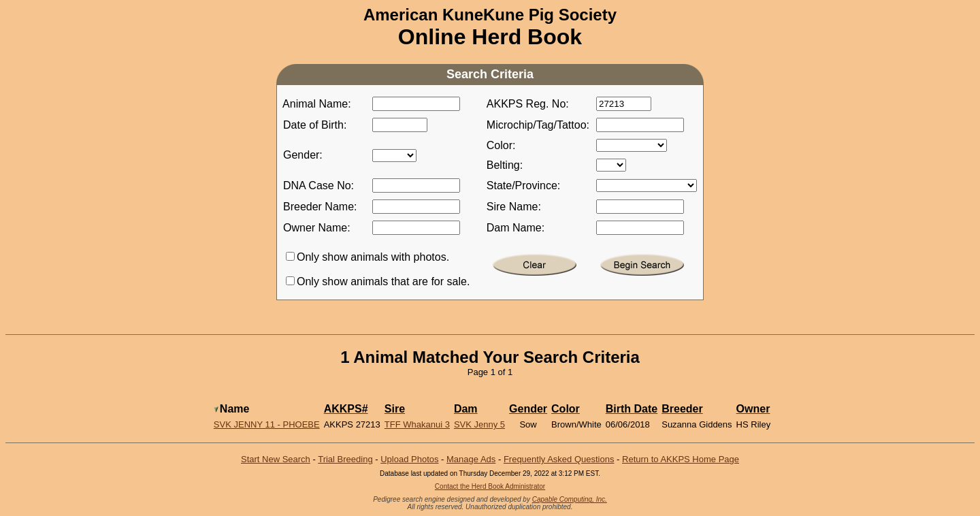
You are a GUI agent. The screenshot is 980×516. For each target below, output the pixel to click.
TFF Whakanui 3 (417, 424)
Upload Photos (409, 459)
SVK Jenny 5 (479, 424)
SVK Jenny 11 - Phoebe (267, 424)
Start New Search (276, 459)
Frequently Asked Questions (559, 459)
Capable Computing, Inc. (570, 499)
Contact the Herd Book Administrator (490, 486)
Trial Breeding (345, 459)
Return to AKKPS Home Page (681, 459)
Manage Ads (471, 459)
